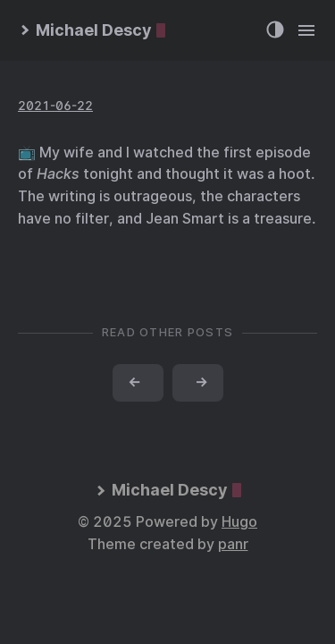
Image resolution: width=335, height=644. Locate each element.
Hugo (239, 522)
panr (233, 544)
